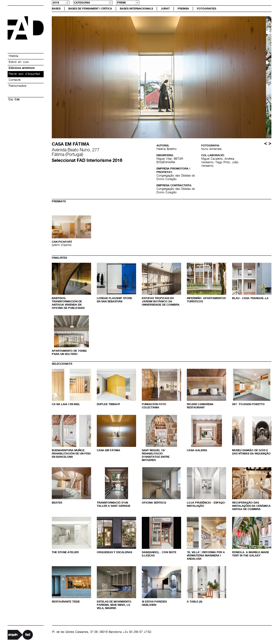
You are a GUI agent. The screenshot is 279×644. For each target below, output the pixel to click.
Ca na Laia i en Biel (66, 404)
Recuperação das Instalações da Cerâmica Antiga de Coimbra (251, 506)
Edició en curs (19, 62)
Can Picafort (62, 242)
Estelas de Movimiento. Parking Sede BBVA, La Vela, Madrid (114, 605)
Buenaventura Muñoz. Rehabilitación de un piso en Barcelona (71, 454)
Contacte (15, 80)
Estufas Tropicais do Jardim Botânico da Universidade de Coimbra (161, 302)
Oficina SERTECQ (154, 503)
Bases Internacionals (136, 9)
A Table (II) (195, 602)
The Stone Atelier (65, 552)
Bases (56, 9)
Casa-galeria (197, 450)
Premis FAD (26, 28)
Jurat (165, 9)
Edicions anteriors (22, 68)
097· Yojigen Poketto (248, 404)
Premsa (183, 9)
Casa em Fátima (108, 450)
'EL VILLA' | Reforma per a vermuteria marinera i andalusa (206, 556)
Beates (57, 503)
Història (13, 56)
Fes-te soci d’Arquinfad (24, 74)
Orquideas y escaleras (114, 552)
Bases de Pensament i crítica (90, 9)
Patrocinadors (17, 86)
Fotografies (206, 9)
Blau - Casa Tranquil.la (250, 298)
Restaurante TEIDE (66, 602)
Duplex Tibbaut (108, 404)
